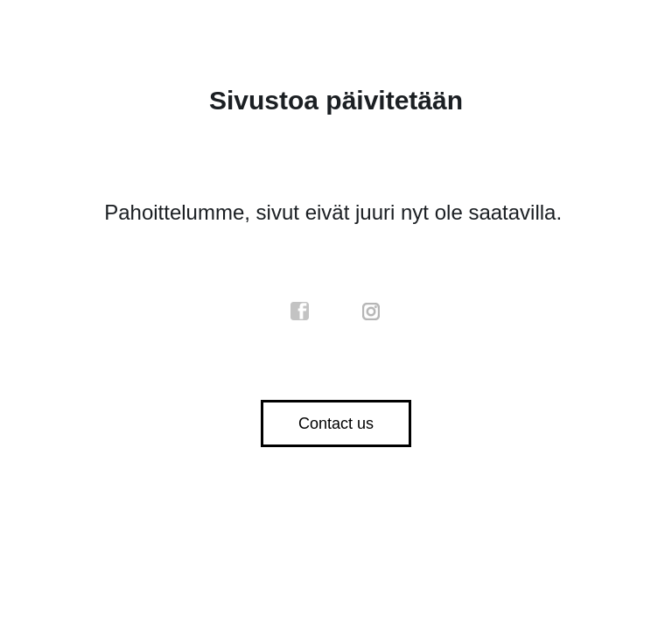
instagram (372, 311)
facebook (300, 311)
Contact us (336, 423)
